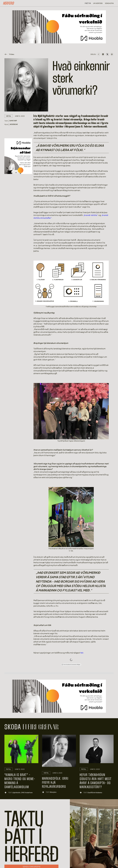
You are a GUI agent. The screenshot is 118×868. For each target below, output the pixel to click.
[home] (8, 4)
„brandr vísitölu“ (91, 215)
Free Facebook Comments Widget (71, 665)
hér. (82, 653)
